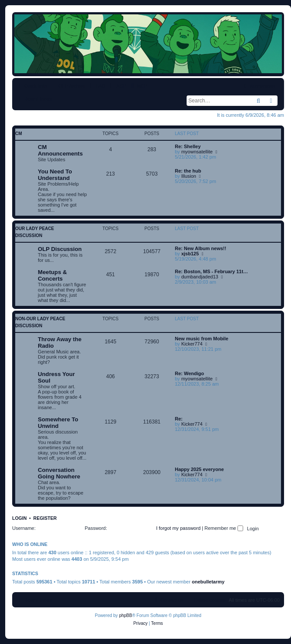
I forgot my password (178, 528)
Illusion (189, 176)
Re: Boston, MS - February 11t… (211, 271)
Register (45, 518)
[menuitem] (97, 86)
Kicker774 (192, 344)
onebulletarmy (208, 582)
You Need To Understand (55, 175)
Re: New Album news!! (201, 248)
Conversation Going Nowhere (59, 473)
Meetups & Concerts (52, 275)
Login (19, 518)
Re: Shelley (188, 146)
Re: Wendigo (189, 373)
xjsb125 (190, 254)
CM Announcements (60, 150)
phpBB (126, 615)
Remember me (224, 528)
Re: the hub (188, 171)
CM (19, 134)
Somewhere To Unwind (58, 423)
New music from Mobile (202, 339)
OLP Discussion (60, 249)
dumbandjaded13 (200, 277)
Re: (179, 419)
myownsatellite (197, 152)
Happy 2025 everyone (199, 469)
